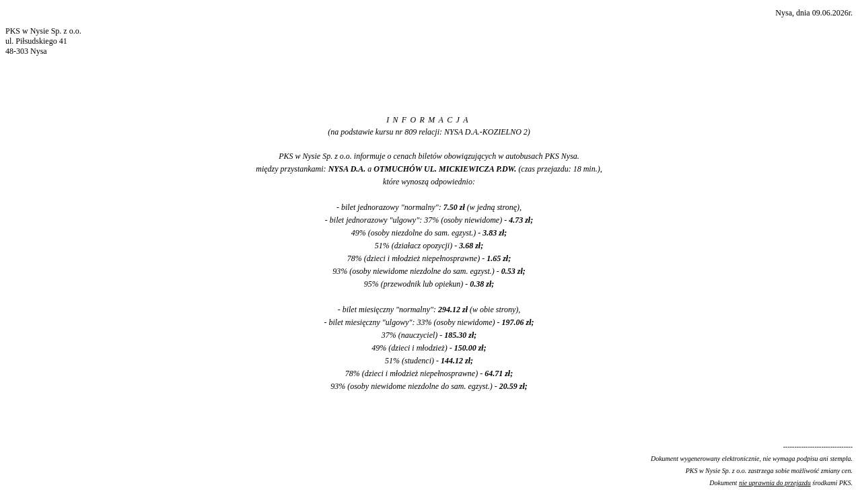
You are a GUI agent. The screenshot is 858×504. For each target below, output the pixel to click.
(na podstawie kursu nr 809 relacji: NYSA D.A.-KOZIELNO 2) (429, 132)
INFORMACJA (429, 120)
